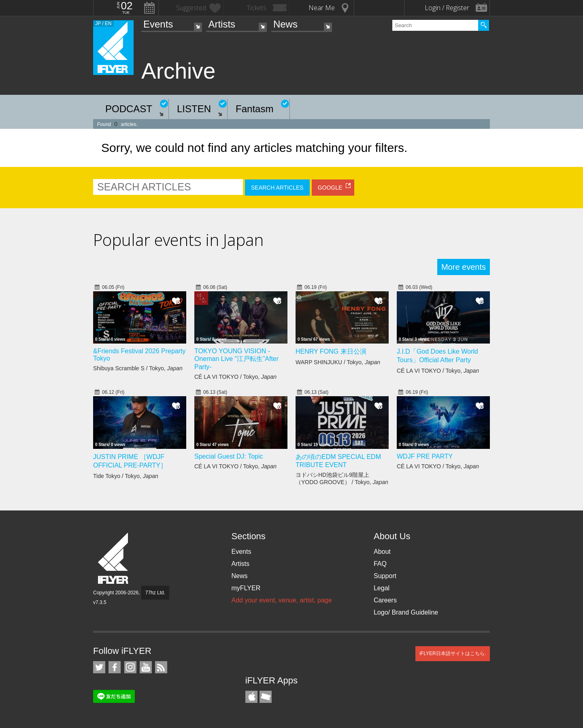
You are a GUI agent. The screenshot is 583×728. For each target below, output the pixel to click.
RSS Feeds (161, 667)
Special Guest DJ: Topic (229, 456)
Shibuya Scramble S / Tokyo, (138, 368)
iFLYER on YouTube (146, 667)
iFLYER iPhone (251, 697)
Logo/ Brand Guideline (406, 612)
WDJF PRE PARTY (425, 456)
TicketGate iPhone (266, 697)
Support (385, 576)
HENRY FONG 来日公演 (331, 351)
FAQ (380, 564)
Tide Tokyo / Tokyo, (126, 476)
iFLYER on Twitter (99, 667)
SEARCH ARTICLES (277, 188)
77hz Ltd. (155, 593)
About (382, 552)
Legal (382, 588)
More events (464, 267)
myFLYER (246, 588)
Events (158, 24)
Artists (222, 24)
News (285, 24)
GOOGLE (330, 188)
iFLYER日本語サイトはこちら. (453, 653)
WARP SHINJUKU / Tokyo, (338, 362)
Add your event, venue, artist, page (281, 600)
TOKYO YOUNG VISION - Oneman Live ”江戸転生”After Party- (236, 359)
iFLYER (114, 558)
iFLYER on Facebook (115, 667)
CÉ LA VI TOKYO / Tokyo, (235, 377)
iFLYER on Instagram (130, 667)
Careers (385, 600)
